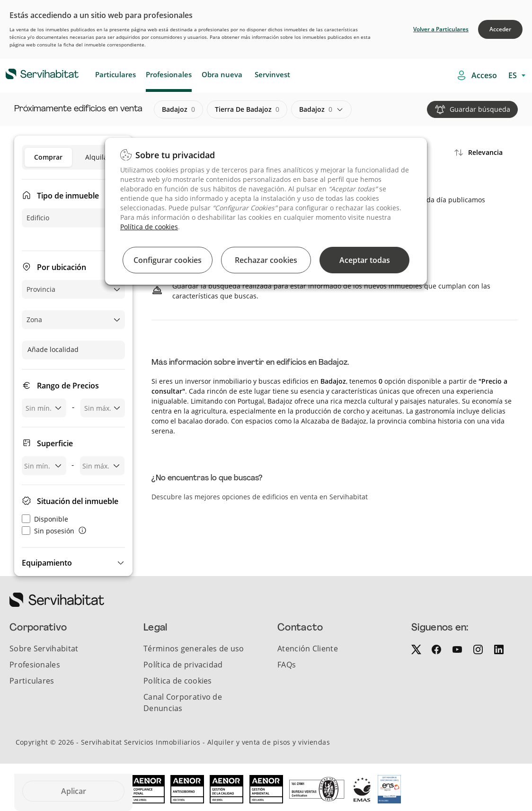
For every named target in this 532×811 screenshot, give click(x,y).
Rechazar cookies (266, 260)
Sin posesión (48, 531)
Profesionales (169, 74)
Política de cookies (149, 227)
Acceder (500, 29)
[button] (73, 563)
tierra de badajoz (247, 109)
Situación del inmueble (78, 501)
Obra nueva (222, 74)
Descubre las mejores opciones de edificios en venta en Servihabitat (260, 497)
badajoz (178, 109)
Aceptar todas (365, 260)
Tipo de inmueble (68, 196)
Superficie (55, 443)
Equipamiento (47, 563)
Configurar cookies (168, 260)
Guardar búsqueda (480, 109)
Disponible (45, 519)
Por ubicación (62, 267)
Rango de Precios (68, 386)
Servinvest (272, 74)
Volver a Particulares (441, 29)
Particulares (115, 74)
